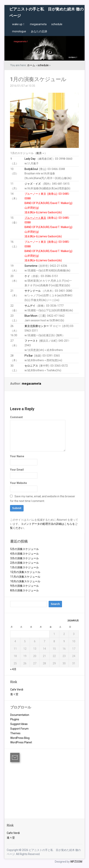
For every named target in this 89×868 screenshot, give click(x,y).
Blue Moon (31, 316)
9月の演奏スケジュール (25, 586)
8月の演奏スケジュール (25, 590)
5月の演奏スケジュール (25, 549)
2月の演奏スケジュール (25, 563)
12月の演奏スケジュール (25, 572)
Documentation (20, 715)
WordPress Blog (20, 738)
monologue (19, 31)
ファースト (31, 341)
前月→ (40, 153)
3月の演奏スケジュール (25, 558)
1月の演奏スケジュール (38, 79)
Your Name (17, 456)
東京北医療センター (37, 326)
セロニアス (31, 366)
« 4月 (13, 669)
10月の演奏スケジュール (25, 581)
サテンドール (33, 291)
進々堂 (14, 694)
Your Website (18, 483)
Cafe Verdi (17, 690)
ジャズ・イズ (33, 184)
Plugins (15, 719)
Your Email (17, 470)
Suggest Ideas (19, 724)
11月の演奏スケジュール (25, 577)
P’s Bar (29, 356)
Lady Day (30, 159)
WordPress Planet (21, 742)
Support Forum (19, 729)
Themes (15, 733)
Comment (16, 417)
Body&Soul (31, 169)
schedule (57, 24)
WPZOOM (76, 862)
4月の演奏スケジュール (25, 554)
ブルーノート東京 (35, 194)
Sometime (31, 266)
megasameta (38, 24)
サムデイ (30, 306)
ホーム (31, 65)
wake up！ (19, 24)
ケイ (27, 276)
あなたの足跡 (39, 31)
